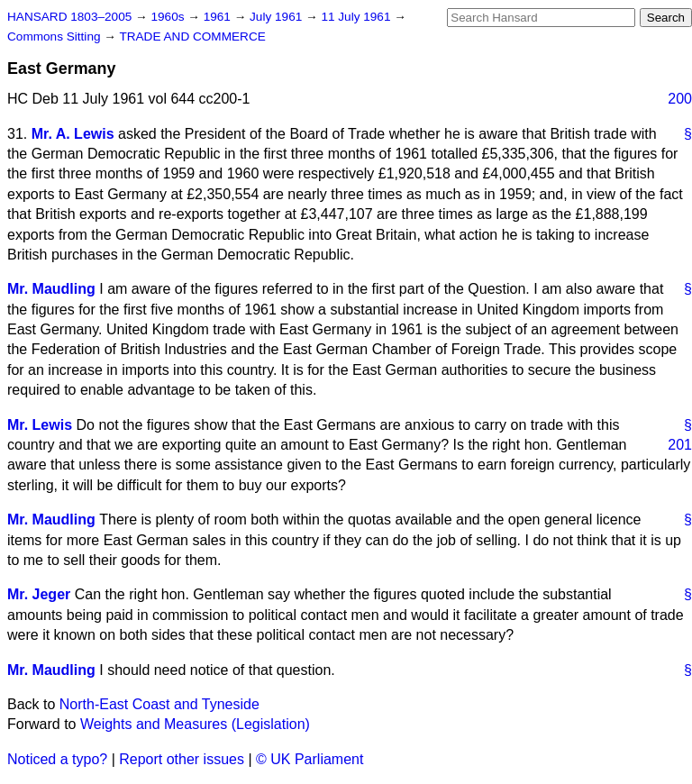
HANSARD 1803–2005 (69, 17)
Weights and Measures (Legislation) (195, 724)
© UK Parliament (310, 759)
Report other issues (182, 759)
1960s (169, 17)
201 (680, 445)
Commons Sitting (55, 36)
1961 (219, 17)
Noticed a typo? (57, 759)
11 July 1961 (357, 17)
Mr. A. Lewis (73, 134)
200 (680, 99)
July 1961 (278, 17)
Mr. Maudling (51, 289)
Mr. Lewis (40, 425)
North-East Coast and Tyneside (159, 704)
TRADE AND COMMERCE (192, 36)
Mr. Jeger (39, 594)
